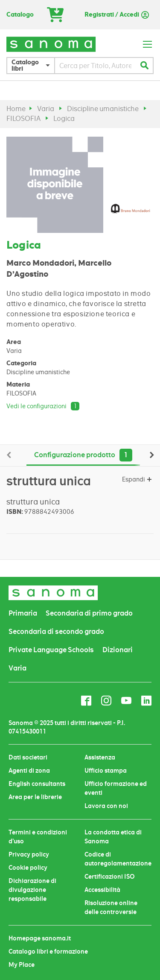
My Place (22, 965)
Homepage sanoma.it (40, 938)
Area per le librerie (35, 797)
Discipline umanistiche (103, 109)
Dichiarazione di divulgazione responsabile (32, 890)
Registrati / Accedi (112, 15)
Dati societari (28, 757)
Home (16, 109)
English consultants (37, 784)
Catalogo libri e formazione (48, 951)
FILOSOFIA (23, 119)
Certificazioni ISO (110, 877)
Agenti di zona (29, 771)
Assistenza (100, 757)
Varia (46, 109)
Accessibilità (102, 890)
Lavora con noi (106, 806)
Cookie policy (28, 868)
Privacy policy (29, 854)
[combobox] (95, 66)
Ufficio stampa (106, 771)
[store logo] (51, 44)
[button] (33, 66)
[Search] (144, 66)
